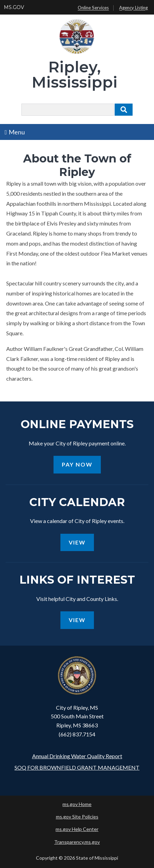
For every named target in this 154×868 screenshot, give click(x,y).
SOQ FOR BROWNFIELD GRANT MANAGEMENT (77, 767)
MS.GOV (14, 7)
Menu (15, 132)
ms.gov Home (77, 804)
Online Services (93, 8)
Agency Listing (133, 8)
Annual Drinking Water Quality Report (77, 756)
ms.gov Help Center (77, 829)
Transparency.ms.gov (77, 842)
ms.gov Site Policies (77, 817)
